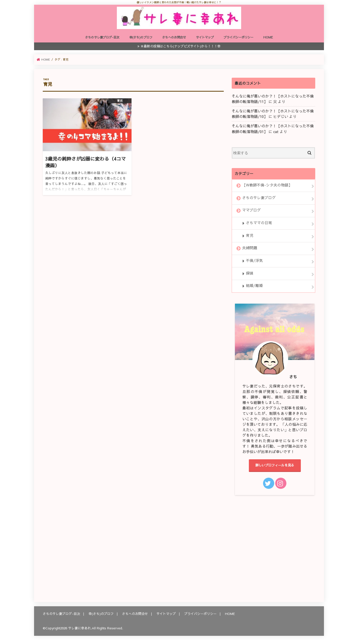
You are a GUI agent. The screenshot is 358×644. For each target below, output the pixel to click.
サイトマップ (205, 37)
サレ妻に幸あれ (79, 628)
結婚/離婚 (254, 286)
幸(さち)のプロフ (141, 37)
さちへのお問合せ (174, 37)
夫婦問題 (250, 248)
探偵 (250, 273)
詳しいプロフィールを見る (275, 465)
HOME (268, 37)
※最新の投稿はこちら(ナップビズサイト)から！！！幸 (180, 46)
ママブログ (251, 210)
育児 (250, 235)
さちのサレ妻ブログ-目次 (102, 37)
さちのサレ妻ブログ (259, 198)
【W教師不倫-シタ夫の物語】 (267, 185)
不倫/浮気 (254, 260)
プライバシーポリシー (238, 37)
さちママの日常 (259, 223)
